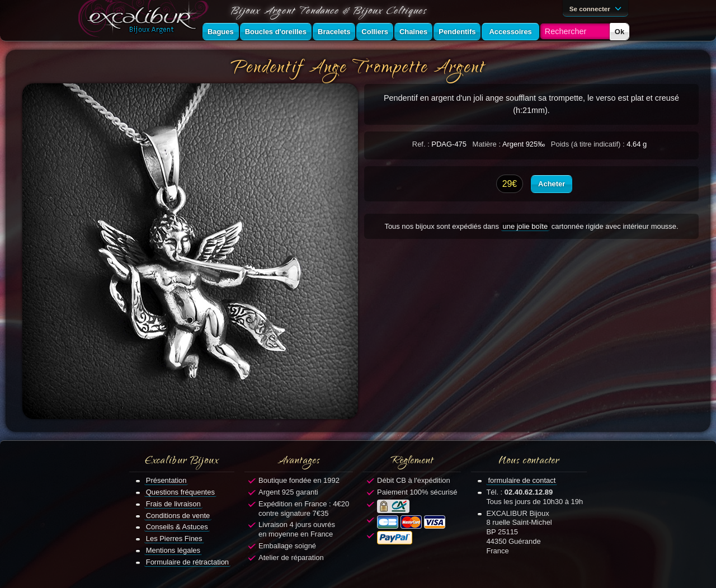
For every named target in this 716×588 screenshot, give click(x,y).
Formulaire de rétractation (187, 562)
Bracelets (334, 32)
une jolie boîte (526, 226)
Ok (620, 32)
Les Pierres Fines (174, 538)
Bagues (221, 32)
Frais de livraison (173, 504)
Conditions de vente (178, 516)
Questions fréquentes (180, 492)
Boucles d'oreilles (276, 32)
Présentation (166, 480)
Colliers (375, 32)
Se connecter (597, 8)
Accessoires (510, 32)
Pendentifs (457, 32)
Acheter (552, 184)
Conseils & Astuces (177, 527)
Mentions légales (173, 550)
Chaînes (413, 32)
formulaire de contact (522, 480)
